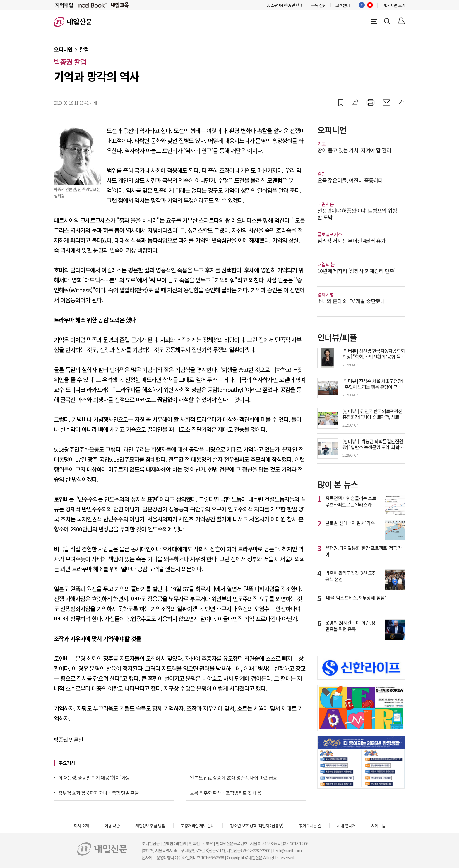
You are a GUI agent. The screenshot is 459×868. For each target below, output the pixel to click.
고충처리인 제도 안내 (198, 826)
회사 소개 (81, 826)
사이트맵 (378, 826)
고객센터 (342, 5)
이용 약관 (112, 826)
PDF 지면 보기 (394, 5)
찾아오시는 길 (310, 826)
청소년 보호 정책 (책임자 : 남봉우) (257, 826)
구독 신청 (319, 5)
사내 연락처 (346, 826)
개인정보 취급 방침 (150, 826)
